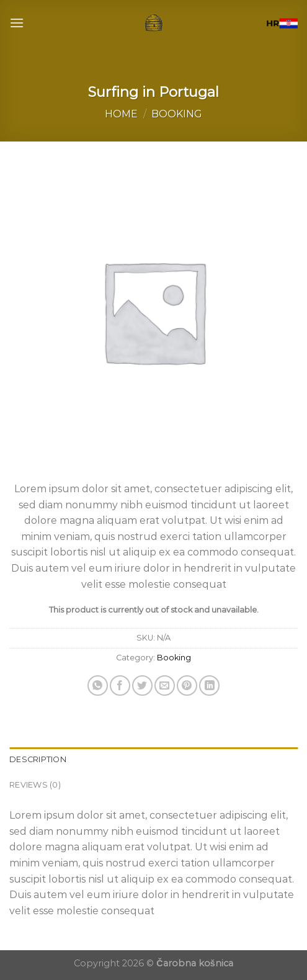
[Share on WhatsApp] (98, 686)
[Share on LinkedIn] (209, 686)
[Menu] (17, 23)
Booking (177, 114)
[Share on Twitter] (142, 686)
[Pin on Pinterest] (187, 686)
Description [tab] (38, 759)
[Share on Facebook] (120, 686)
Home (121, 114)
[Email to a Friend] (165, 686)
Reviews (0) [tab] (35, 785)
